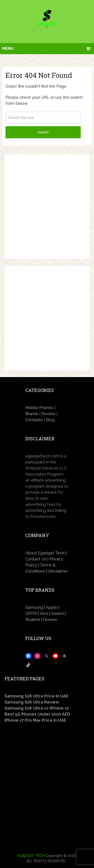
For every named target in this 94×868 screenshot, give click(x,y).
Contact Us (36, 559)
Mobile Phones (39, 408)
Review (48, 414)
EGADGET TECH (31, 856)
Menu (8, 48)
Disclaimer (58, 571)
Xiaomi (58, 613)
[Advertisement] (47, 207)
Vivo (44, 613)
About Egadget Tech (45, 553)
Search (43, 132)
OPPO (32, 613)
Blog (50, 420)
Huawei (50, 620)
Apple (52, 607)
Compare (34, 420)
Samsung (34, 607)
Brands (32, 414)
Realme (33, 620)
